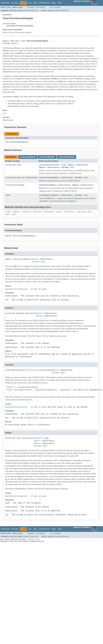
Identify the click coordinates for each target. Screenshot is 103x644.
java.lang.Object (9, 23)
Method (35, 11)
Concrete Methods (66, 157)
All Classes (55, 7)
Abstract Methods (47, 157)
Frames (31, 7)
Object (15, 44)
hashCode (49, 212)
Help (60, 3)
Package (15, 3)
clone (8, 212)
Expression (32, 178)
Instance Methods (28, 157)
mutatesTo (44, 185)
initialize (45, 165)
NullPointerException (16, 289)
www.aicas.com (34, 539)
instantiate (45, 178)
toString (81, 212)
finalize (26, 212)
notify (59, 212)
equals (16, 212)
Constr (27, 11)
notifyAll (69, 212)
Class (54, 165)
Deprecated (44, 3)
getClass (37, 212)
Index (54, 3)
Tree (35, 3)
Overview (5, 3)
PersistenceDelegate (16, 142)
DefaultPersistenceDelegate (17, 33)
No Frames (40, 7)
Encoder (65, 168)
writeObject (45, 195)
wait (90, 212)
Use (30, 3)
